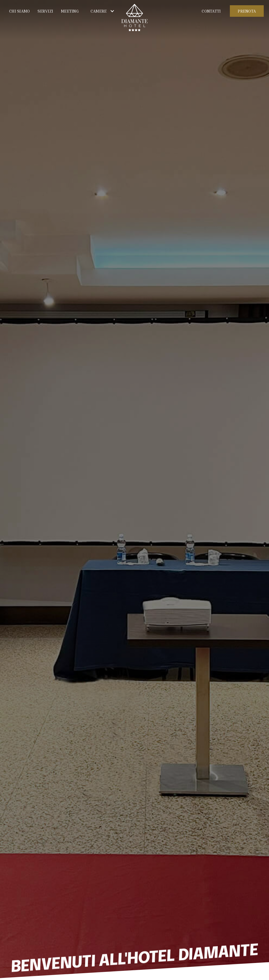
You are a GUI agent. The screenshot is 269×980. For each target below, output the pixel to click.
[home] (134, 18)
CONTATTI (211, 11)
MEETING (70, 11)
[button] (101, 11)
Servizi (45, 11)
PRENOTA (247, 11)
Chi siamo (19, 11)
